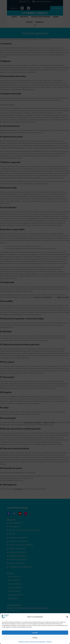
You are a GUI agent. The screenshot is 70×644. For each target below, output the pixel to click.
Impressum (49, 642)
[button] (67, 617)
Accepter (35, 633)
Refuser (35, 638)
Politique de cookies (24, 642)
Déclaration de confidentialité (37, 642)
